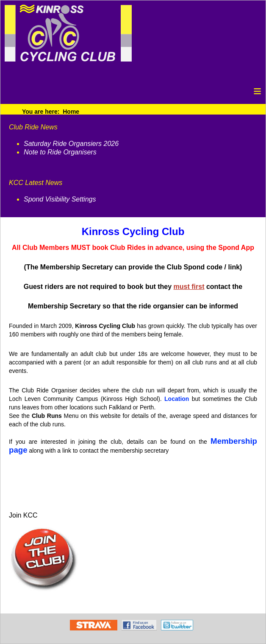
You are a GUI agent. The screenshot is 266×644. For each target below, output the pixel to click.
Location (177, 399)
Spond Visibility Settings (60, 199)
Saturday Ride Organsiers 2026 (71, 144)
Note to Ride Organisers (60, 152)
